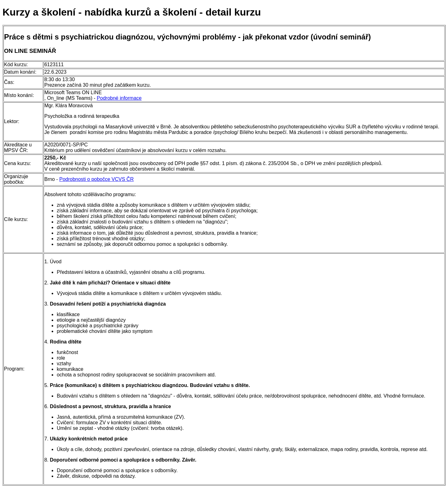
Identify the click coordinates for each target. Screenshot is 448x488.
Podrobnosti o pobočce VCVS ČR (96, 179)
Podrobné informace (119, 98)
